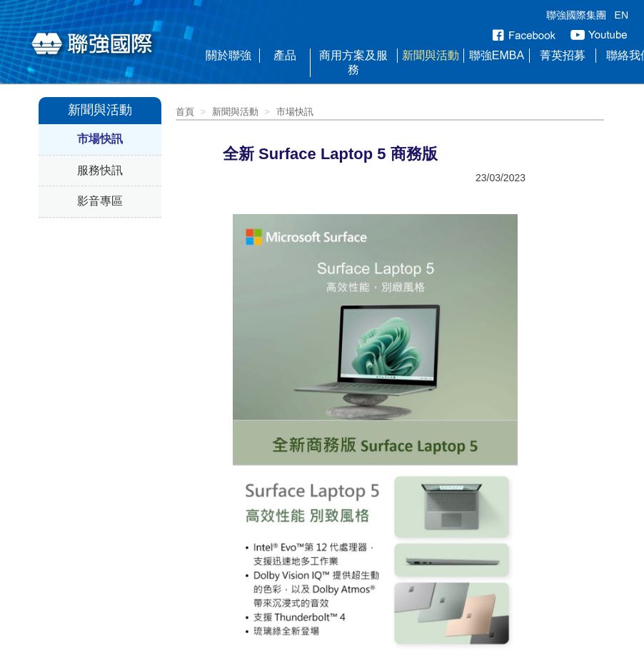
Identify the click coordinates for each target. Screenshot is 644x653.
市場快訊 (100, 139)
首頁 (185, 112)
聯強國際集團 (576, 15)
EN (622, 15)
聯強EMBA (497, 55)
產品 (285, 55)
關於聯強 (228, 55)
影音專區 (100, 201)
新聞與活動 (431, 55)
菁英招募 (563, 55)
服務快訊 (100, 170)
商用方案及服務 (353, 62)
